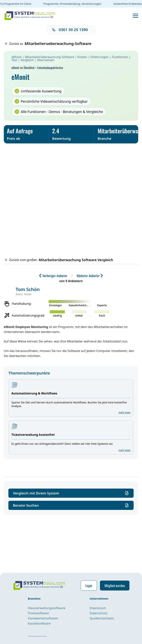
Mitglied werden (115, 586)
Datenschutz (99, 613)
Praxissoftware (39, 613)
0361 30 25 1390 (70, 30)
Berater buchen (71, 505)
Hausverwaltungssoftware (47, 608)
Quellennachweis (102, 618)
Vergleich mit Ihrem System (71, 493)
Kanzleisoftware (39, 623)
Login (89, 586)
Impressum (98, 608)
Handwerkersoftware (43, 618)
